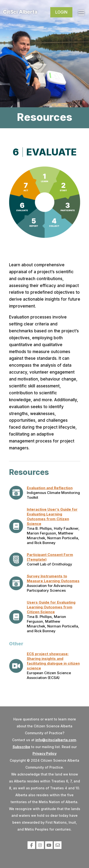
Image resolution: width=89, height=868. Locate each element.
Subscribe (21, 747)
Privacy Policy (44, 753)
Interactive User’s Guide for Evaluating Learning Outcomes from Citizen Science (52, 516)
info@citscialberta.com (56, 740)
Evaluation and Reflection (50, 488)
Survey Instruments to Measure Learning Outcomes (53, 578)
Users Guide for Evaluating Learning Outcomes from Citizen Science (51, 607)
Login (61, 12)
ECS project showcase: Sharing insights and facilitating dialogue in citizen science (53, 661)
